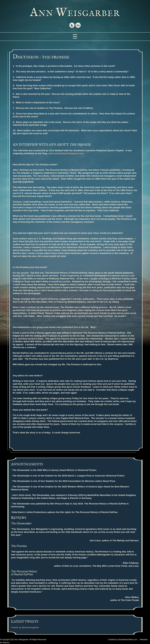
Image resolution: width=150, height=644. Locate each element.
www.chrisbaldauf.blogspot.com (66, 153)
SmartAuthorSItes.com (128, 639)
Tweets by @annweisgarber (25, 627)
